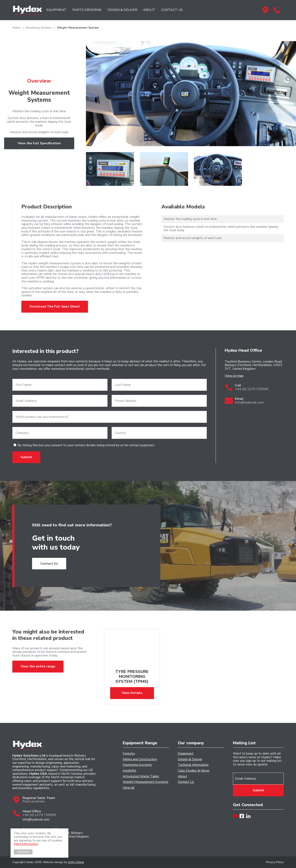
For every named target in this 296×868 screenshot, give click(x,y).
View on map (234, 376)
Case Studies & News (194, 771)
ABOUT (149, 10)
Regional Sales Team (265, 10)
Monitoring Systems (137, 765)
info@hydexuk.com (36, 820)
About (182, 777)
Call (259, 387)
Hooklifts (129, 771)
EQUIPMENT (56, 10)
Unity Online (76, 862)
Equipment (186, 754)
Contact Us (49, 564)
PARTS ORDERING (87, 10)
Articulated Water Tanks (141, 777)
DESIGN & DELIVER (122, 10)
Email (259, 401)
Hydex (27, 10)
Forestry (129, 754)
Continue (24, 852)
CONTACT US (172, 10)
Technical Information (193, 765)
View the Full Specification (39, 143)
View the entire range (38, 666)
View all (129, 788)
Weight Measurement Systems (146, 782)
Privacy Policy (275, 862)
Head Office (277, 10)
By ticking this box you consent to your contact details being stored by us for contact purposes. (86, 445)
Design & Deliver (190, 759)
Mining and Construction (140, 759)
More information (26, 844)
